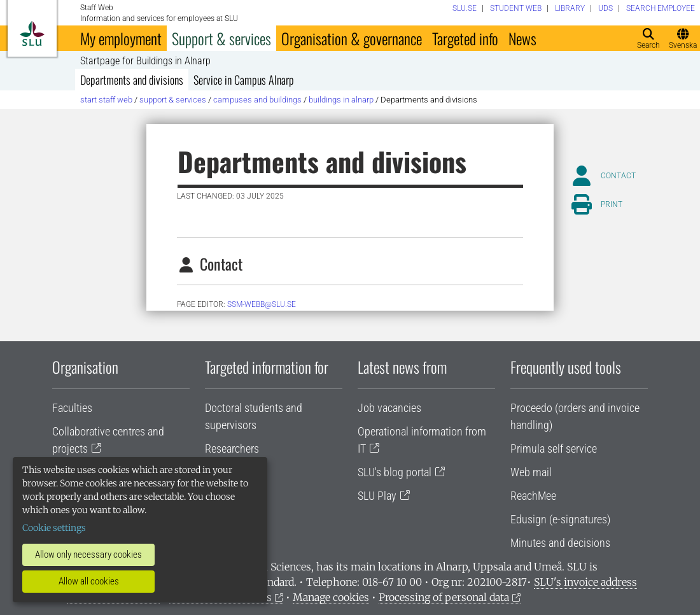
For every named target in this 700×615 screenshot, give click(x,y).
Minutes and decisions (560, 543)
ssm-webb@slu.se (262, 304)
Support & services (221, 38)
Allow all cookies (89, 581)
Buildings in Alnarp (341, 100)
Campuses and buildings (257, 100)
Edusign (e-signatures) (560, 519)
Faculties (72, 408)
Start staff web (106, 100)
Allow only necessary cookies (88, 555)
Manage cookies (331, 597)
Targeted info (465, 38)
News (522, 38)
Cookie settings (54, 528)
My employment (121, 38)
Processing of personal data (444, 597)
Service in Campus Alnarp (244, 80)
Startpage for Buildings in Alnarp (145, 61)
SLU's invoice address (585, 582)
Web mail (531, 472)
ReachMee (533, 496)
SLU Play (377, 496)
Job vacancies (389, 408)
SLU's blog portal (395, 472)
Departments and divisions (132, 80)
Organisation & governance (352, 38)
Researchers (232, 449)
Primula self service (554, 449)
